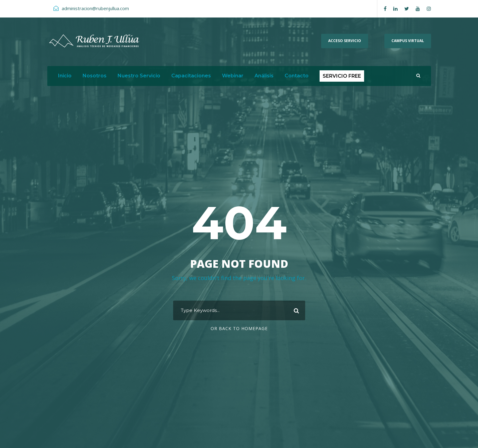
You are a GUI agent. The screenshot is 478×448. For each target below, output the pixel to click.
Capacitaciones (191, 76)
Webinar (233, 76)
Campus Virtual (408, 41)
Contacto (297, 76)
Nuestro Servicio (139, 76)
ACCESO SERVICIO (345, 41)
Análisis (264, 76)
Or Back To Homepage (239, 328)
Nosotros (95, 76)
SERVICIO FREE (342, 76)
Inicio (65, 76)
